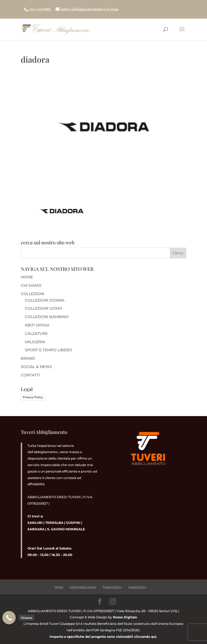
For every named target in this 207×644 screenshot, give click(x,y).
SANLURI (35, 523)
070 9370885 (40, 9)
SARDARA (36, 529)
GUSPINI (73, 523)
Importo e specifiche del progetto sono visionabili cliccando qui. (103, 637)
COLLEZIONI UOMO (44, 308)
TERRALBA (54, 523)
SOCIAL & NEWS (36, 367)
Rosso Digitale (125, 617)
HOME (27, 277)
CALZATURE (36, 333)
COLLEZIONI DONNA (45, 300)
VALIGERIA (35, 342)
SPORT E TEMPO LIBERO (49, 350)
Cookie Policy (137, 587)
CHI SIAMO (31, 285)
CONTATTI (30, 375)
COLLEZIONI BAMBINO (47, 317)
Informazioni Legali (83, 587)
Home (59, 587)
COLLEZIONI (32, 294)
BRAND (28, 358)
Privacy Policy (33, 397)
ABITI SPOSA (37, 325)
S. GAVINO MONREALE (66, 529)
